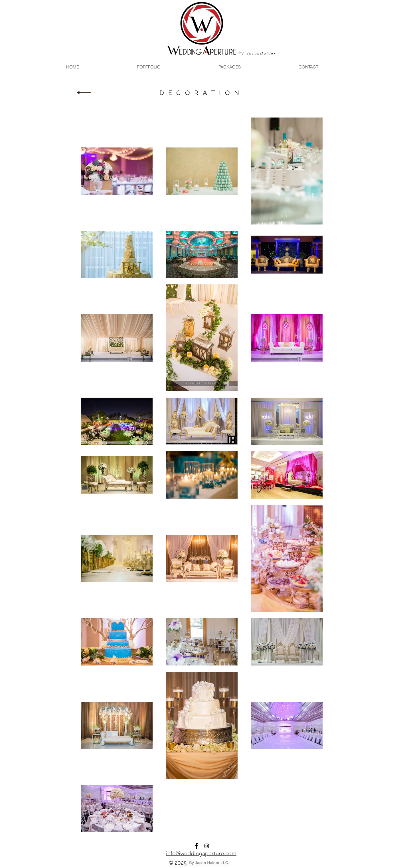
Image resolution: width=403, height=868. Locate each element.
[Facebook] (196, 846)
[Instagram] (207, 846)
